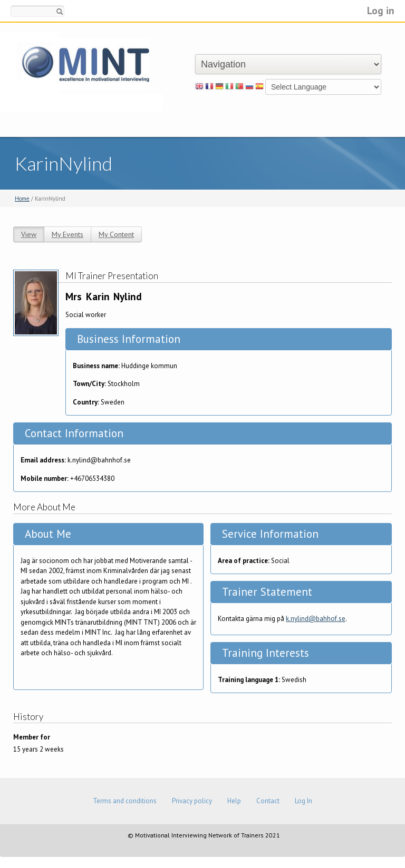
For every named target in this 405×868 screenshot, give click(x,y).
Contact (268, 801)
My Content (116, 234)
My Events (67, 234)
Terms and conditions (125, 801)
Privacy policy (192, 801)
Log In (303, 801)
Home (22, 199)
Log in (381, 10)
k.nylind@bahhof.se (316, 619)
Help (234, 801)
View (29, 234)
